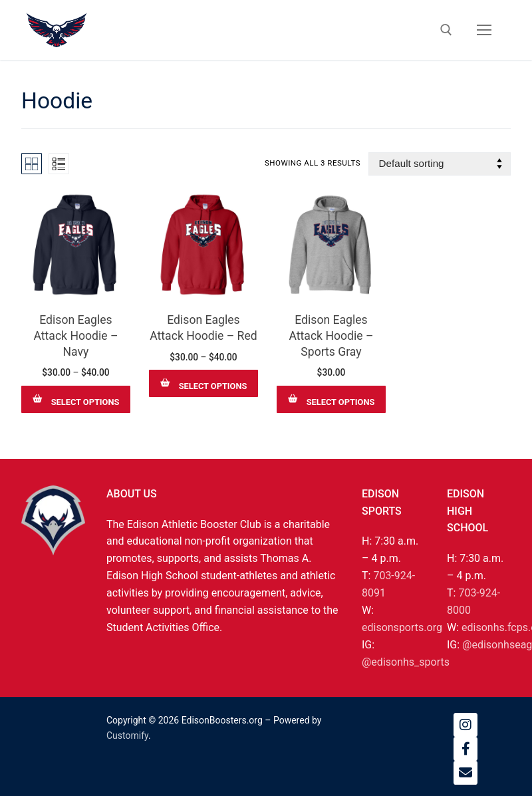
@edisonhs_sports (406, 662)
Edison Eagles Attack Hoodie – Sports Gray (331, 336)
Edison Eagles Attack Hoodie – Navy (75, 336)
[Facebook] (465, 749)
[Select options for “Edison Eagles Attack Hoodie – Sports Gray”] (331, 399)
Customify (127, 735)
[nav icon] (484, 30)
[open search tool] (446, 30)
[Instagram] (465, 725)
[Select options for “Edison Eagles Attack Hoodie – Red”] (203, 383)
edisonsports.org (402, 627)
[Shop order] (440, 164)
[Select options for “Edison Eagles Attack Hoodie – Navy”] (76, 399)
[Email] (465, 773)
